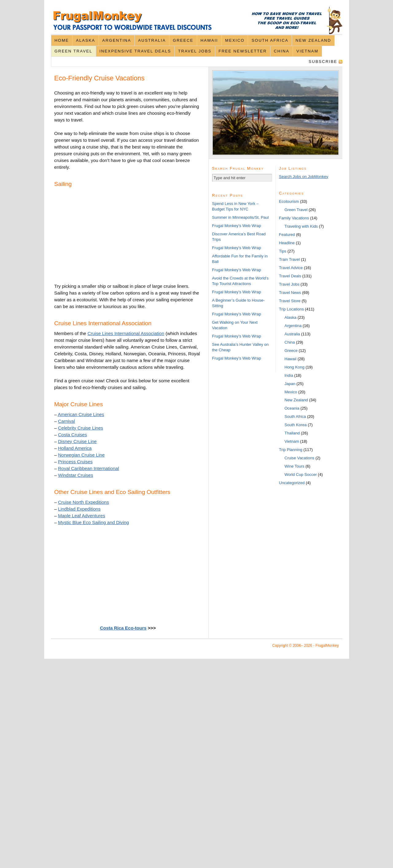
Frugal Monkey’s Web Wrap (237, 226)
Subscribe (323, 62)
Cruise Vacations (300, 458)
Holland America (75, 448)
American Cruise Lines (81, 414)
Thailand (292, 433)
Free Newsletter (243, 51)
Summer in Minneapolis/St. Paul (241, 217)
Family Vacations (294, 218)
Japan (290, 384)
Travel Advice (291, 268)
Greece (183, 40)
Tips (283, 251)
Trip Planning (291, 450)
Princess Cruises (75, 462)
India (289, 375)
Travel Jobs (195, 51)
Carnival (66, 421)
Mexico (235, 40)
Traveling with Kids (301, 226)
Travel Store (290, 301)
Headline (287, 243)
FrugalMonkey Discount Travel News (197, 20)
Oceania (292, 408)
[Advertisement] (100, 236)
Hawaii (209, 40)
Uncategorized (292, 483)
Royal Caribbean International (88, 468)
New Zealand (313, 40)
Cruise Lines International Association (126, 333)
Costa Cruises (72, 435)
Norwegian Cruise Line (81, 455)
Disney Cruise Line (77, 441)
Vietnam (307, 51)
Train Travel (290, 259)
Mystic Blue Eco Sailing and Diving (93, 522)
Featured (287, 235)
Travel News (290, 293)
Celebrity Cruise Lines (81, 428)
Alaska (86, 40)
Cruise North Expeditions (84, 502)
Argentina (117, 40)
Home (62, 40)
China (282, 51)
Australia (152, 40)
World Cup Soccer (301, 475)
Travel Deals (290, 276)
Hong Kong (295, 367)
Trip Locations (292, 309)
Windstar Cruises (76, 475)
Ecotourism (289, 201)
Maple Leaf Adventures (82, 516)
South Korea (296, 425)
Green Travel (73, 51)
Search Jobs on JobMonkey (304, 177)
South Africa (270, 40)
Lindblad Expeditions (79, 509)
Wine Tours (295, 466)
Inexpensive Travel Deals (135, 51)
